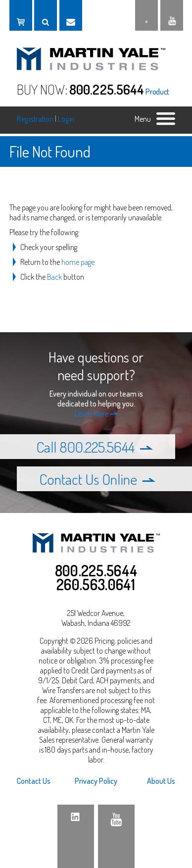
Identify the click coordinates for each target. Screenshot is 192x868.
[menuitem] (43, 781)
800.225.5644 (107, 89)
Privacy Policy (96, 781)
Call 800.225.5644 (95, 447)
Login (66, 119)
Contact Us (34, 781)
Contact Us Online (97, 479)
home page (78, 262)
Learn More (97, 413)
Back (54, 277)
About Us (161, 781)
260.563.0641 (96, 584)
